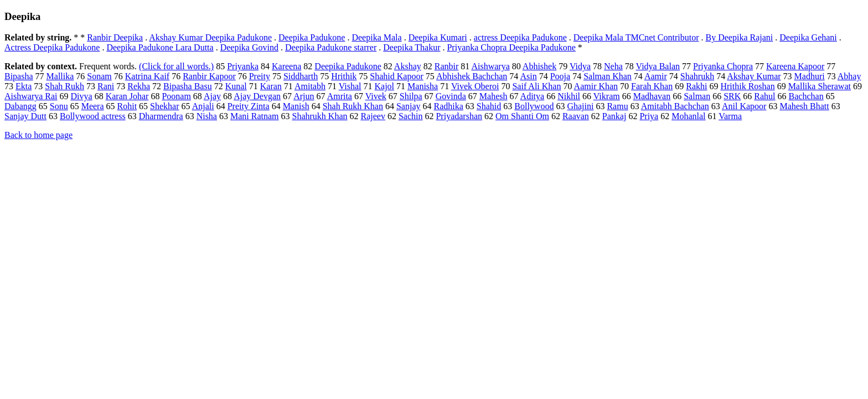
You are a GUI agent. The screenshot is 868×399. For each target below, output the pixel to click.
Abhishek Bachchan (472, 76)
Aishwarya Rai (31, 96)
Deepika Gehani (808, 37)
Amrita (340, 96)
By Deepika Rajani (740, 37)
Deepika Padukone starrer (331, 47)
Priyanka (243, 66)
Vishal (350, 86)
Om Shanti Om (522, 116)
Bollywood (534, 106)
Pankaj (614, 116)
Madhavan (652, 96)
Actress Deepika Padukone (52, 47)
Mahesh (494, 96)
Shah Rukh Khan (353, 106)
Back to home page (38, 135)
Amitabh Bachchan (675, 106)
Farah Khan (652, 86)
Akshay (408, 66)
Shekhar (164, 106)
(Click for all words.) (176, 66)
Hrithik (344, 76)
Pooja (560, 76)
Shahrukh (697, 76)
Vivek (376, 96)
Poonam (176, 96)
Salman (697, 96)
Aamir (656, 76)
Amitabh (310, 86)
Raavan (576, 116)
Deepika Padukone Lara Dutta (160, 47)
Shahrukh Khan (320, 116)
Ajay (212, 96)
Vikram (607, 96)
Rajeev (373, 116)
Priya (649, 116)
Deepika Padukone (312, 37)
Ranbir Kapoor (209, 76)
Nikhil (569, 96)
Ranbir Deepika (115, 37)
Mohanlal (688, 116)
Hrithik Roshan (747, 86)
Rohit (127, 106)
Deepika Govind (249, 47)
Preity (260, 76)
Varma (730, 116)
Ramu (617, 106)
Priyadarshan (459, 116)
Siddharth (301, 76)
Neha (613, 66)
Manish (296, 106)
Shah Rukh (64, 86)
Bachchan (806, 96)
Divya (82, 96)
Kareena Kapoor (795, 66)
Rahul (764, 96)
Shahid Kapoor (396, 76)
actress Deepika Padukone (520, 37)
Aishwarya (490, 66)
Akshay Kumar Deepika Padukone (210, 37)
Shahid (489, 106)
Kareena (286, 66)
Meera (93, 106)
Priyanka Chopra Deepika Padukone (511, 47)
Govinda (451, 96)
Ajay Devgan (257, 96)
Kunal (236, 86)
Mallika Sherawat (820, 86)
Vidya (580, 66)
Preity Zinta (249, 106)
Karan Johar (127, 96)
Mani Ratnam (255, 116)
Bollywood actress (93, 116)
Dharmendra (161, 116)
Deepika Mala (376, 37)
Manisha (423, 86)
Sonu (59, 106)
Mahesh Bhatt (804, 106)
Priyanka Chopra (723, 66)
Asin (528, 76)
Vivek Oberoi (475, 86)
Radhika (449, 106)
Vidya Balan (658, 66)
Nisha (207, 116)
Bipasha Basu (188, 86)
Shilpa (411, 96)
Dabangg (20, 106)
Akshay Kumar (754, 76)
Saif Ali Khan (536, 86)
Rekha (139, 86)
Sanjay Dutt (25, 116)
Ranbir (447, 66)
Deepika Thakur (412, 47)
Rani (106, 86)
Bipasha (19, 76)
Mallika (60, 76)
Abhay (849, 76)
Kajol (385, 86)
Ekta (24, 86)
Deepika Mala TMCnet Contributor (636, 37)
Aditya (533, 96)
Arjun (304, 96)
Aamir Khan (596, 86)
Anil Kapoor (744, 106)
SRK (732, 96)
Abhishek (539, 66)
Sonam (99, 76)
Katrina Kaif (147, 76)
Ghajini (580, 106)
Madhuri (810, 76)
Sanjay (409, 106)
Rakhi (696, 86)
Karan (271, 86)
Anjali (203, 106)
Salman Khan (608, 76)
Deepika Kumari (438, 37)
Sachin (411, 116)
